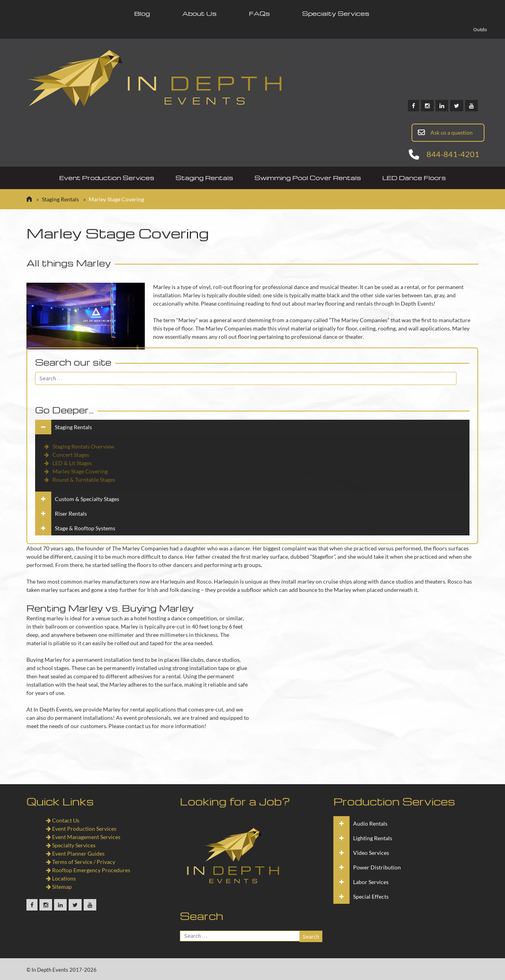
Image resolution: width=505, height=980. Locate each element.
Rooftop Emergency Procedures (88, 870)
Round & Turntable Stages (79, 480)
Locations (61, 878)
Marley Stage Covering (75, 471)
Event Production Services (107, 178)
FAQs (259, 13)
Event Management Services (83, 837)
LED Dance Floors (414, 178)
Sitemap (59, 887)
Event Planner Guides (75, 853)
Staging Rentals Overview (79, 446)
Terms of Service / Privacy (81, 862)
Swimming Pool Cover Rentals (308, 178)
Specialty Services (336, 13)
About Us (199, 13)
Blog (142, 13)
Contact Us (63, 820)
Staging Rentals (204, 178)
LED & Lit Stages (67, 463)
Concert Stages (66, 455)
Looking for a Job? (235, 801)
